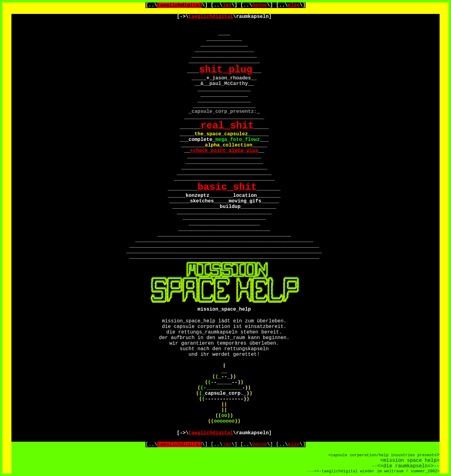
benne (259, 5)
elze (294, 5)
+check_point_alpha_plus (224, 151)
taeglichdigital (179, 5)
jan (227, 5)
